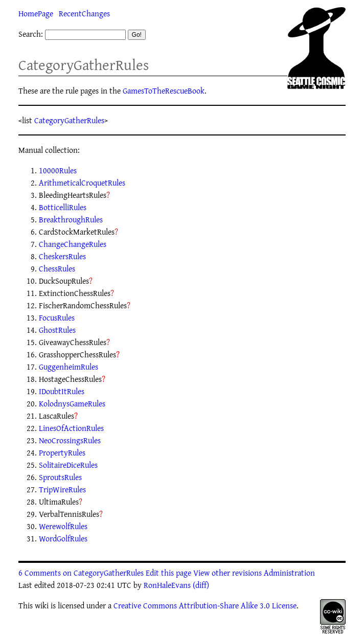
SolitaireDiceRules (68, 465)
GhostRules (57, 330)
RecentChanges (84, 13)
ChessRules (57, 268)
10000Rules (58, 170)
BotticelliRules (63, 207)
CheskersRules (62, 256)
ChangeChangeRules (73, 244)
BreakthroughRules (71, 219)
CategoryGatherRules (84, 65)
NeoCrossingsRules (70, 440)
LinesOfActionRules (71, 428)
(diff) (201, 585)
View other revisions (227, 573)
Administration (289, 573)
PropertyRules (62, 452)
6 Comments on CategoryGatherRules (81, 573)
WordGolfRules (63, 538)
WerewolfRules (63, 526)
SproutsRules (60, 477)
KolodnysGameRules (72, 403)
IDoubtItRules (62, 391)
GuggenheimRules (69, 367)
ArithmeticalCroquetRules (82, 183)
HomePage (36, 13)
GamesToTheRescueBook (164, 90)
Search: (31, 34)
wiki (42, 605)
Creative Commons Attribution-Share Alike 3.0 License (205, 605)
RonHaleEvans (167, 585)
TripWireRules (62, 489)
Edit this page (168, 573)
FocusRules (57, 317)
